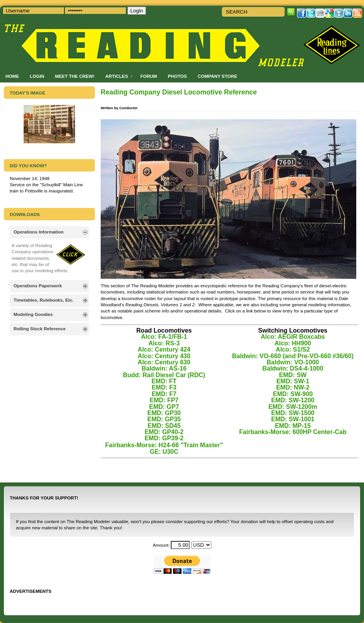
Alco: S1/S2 (293, 349)
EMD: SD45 (164, 426)
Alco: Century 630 (164, 362)
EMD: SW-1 (293, 381)
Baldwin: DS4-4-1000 (293, 368)
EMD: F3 (164, 387)
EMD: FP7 (164, 400)
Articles (117, 76)
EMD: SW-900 (293, 394)
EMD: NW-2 (293, 387)
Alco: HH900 (293, 343)
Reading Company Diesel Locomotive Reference (179, 92)
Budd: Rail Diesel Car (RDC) (164, 375)
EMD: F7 (164, 394)
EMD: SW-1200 (293, 400)
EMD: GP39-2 (164, 438)
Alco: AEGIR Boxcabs (293, 337)
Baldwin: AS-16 (164, 368)
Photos (177, 76)
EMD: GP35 (164, 419)
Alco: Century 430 (164, 356)
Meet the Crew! (75, 76)
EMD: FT (164, 381)
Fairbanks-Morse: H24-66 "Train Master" (164, 445)
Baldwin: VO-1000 (293, 362)
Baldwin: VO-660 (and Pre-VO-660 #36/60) (293, 356)
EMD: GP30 (164, 413)
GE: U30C (164, 452)
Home (12, 76)
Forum (149, 76)
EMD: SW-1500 (293, 413)
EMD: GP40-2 (164, 432)
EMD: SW (293, 375)
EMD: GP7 (164, 407)
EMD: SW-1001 (293, 419)
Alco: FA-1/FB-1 (164, 337)
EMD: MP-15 (293, 426)
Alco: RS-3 (164, 343)
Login (37, 76)
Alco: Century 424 (164, 349)
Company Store (217, 76)
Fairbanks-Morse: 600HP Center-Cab (293, 432)
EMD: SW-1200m (293, 407)
